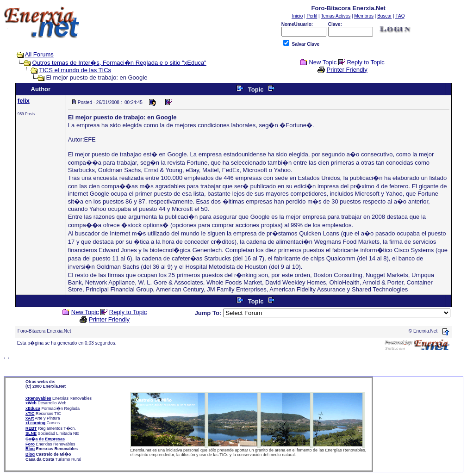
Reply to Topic (365, 62)
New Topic (323, 62)
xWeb (31, 403)
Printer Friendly (347, 70)
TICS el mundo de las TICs (75, 70)
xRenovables (38, 398)
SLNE (31, 433)
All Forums (39, 54)
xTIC (30, 414)
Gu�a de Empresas (45, 439)
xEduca (33, 408)
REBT (31, 428)
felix (24, 101)
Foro (30, 444)
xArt (30, 418)
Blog (30, 449)
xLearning (35, 423)
